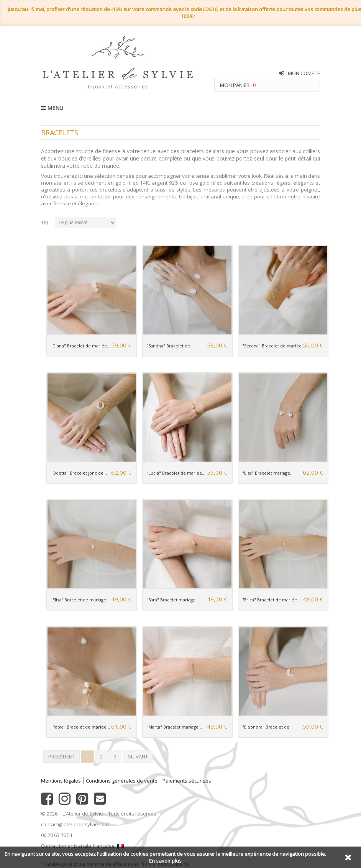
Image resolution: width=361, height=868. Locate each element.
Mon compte (304, 73)
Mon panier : (238, 85)
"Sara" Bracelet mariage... (173, 600)
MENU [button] (52, 108)
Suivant (138, 757)
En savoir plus (165, 861)
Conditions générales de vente (122, 781)
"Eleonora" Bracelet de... (267, 727)
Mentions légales (61, 781)
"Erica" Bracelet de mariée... (271, 600)
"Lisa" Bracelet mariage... (268, 473)
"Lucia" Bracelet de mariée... (176, 473)
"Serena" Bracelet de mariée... (274, 346)
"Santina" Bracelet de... (170, 346)
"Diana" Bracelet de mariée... (80, 346)
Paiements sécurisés (187, 781)
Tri (44, 223)
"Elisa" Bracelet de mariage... (80, 600)
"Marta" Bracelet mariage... (174, 727)
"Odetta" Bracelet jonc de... (79, 473)
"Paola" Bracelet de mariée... (80, 727)
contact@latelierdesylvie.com (75, 824)
